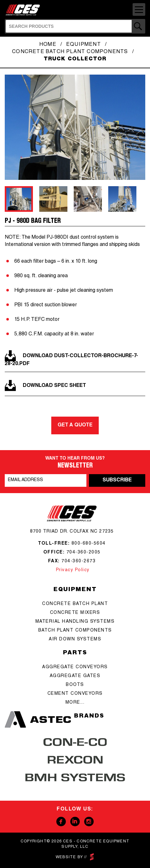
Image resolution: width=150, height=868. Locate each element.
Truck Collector (75, 59)
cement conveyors (75, 694)
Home (48, 45)
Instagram (89, 822)
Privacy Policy (72, 570)
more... (75, 703)
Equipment (84, 45)
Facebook (61, 822)
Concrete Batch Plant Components (70, 52)
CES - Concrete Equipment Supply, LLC (25, 9)
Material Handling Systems (75, 622)
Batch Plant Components (75, 631)
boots (75, 685)
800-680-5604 (89, 544)
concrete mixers (75, 613)
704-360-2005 (84, 553)
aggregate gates (75, 676)
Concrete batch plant (75, 604)
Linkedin (75, 822)
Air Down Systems (75, 639)
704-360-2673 (78, 561)
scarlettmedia (92, 857)
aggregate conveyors (75, 667)
